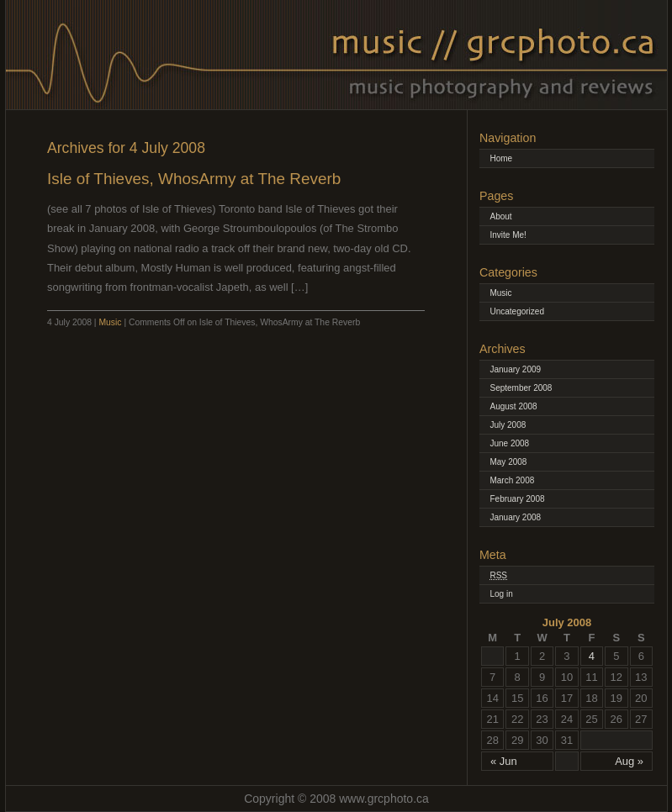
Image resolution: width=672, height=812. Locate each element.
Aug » (629, 761)
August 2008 (513, 406)
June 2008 (509, 443)
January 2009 (515, 369)
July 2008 (508, 425)
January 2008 (515, 517)
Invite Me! (508, 235)
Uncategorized (516, 311)
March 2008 (512, 480)
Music (110, 322)
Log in (501, 594)
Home (501, 158)
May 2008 (508, 462)
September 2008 (521, 388)
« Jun (504, 761)
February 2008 (517, 499)
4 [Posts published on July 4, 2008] (592, 656)
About (500, 216)
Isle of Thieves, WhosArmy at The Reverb (194, 179)
